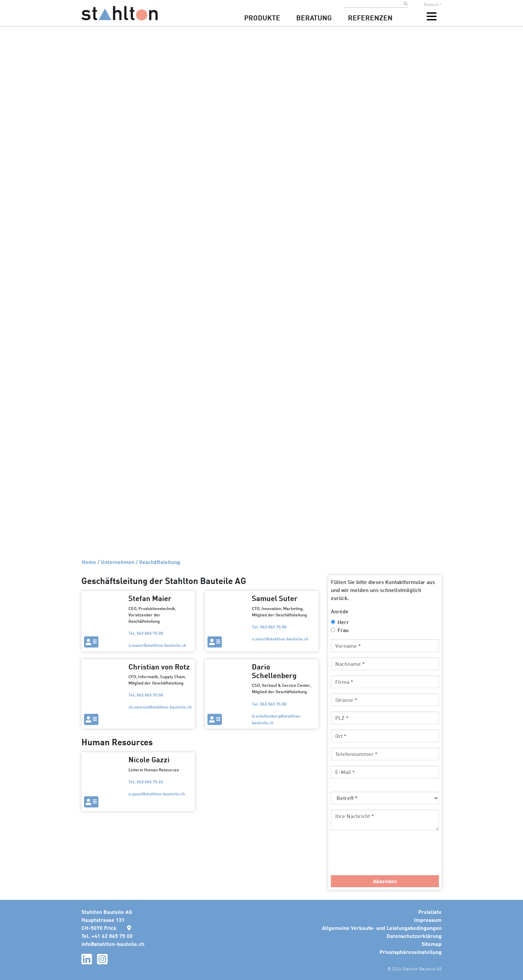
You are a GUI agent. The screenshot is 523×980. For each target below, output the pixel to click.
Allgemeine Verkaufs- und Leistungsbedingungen (382, 928)
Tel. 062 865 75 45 (146, 781)
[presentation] (382, 857)
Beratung (314, 18)
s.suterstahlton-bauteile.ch (280, 639)
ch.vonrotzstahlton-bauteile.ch (160, 707)
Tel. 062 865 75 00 (146, 633)
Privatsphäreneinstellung (411, 952)
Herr (343, 622)
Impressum (428, 920)
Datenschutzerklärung (414, 936)
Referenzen (370, 18)
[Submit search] (406, 4)
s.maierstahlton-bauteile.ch (157, 645)
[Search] (374, 4)
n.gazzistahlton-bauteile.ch (157, 794)
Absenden (385, 881)
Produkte (262, 18)
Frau (343, 630)
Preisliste (430, 912)
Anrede (340, 611)
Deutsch (431, 5)
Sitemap (432, 944)
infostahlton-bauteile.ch (113, 944)
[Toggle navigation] (432, 16)
